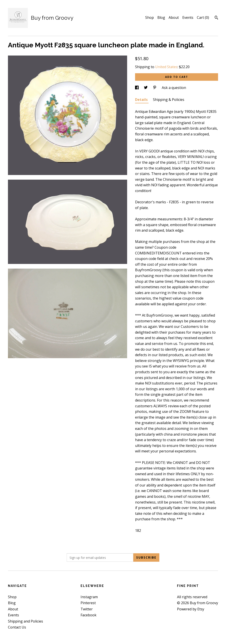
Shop (150, 17)
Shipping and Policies (25, 621)
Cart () (203, 17)
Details (142, 100)
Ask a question (174, 88)
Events (188, 17)
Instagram (89, 597)
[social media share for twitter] (146, 88)
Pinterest (88, 603)
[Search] (216, 18)
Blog (161, 17)
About (174, 17)
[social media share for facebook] (137, 88)
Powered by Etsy (191, 609)
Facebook (89, 615)
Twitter (87, 609)
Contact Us (17, 627)
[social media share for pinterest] (155, 88)
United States (166, 67)
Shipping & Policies (169, 100)
